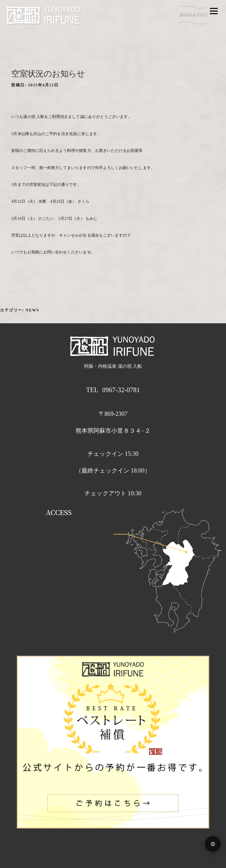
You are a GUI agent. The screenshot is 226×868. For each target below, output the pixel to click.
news (32, 310)
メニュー (214, 11)
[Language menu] (213, 844)
